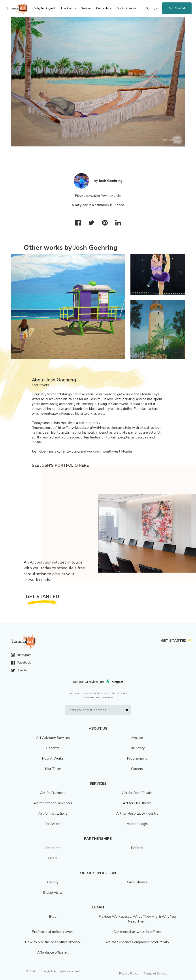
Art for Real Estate (137, 793)
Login (154, 8)
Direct (53, 858)
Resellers (53, 848)
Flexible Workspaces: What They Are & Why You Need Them (137, 919)
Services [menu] (86, 8)
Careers (137, 769)
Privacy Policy (129, 974)
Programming (137, 758)
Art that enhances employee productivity (137, 942)
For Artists (53, 824)
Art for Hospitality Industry (137, 814)
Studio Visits (53, 893)
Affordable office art (53, 952)
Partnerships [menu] (104, 8)
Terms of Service (155, 974)
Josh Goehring (111, 181)
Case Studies (137, 882)
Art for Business (53, 793)
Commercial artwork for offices (137, 932)
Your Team (53, 769)
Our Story (137, 748)
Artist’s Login (137, 824)
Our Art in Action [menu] (127, 8)
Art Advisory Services (53, 738)
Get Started (177, 8)
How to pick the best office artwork (53, 942)
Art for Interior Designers (53, 803)
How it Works (53, 758)
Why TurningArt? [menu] (45, 8)
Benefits (53, 748)
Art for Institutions (53, 814)
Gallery (53, 882)
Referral (137, 848)
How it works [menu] (68, 8)
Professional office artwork (53, 932)
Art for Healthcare (137, 803)
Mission (137, 738)
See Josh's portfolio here (60, 465)
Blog (53, 917)
